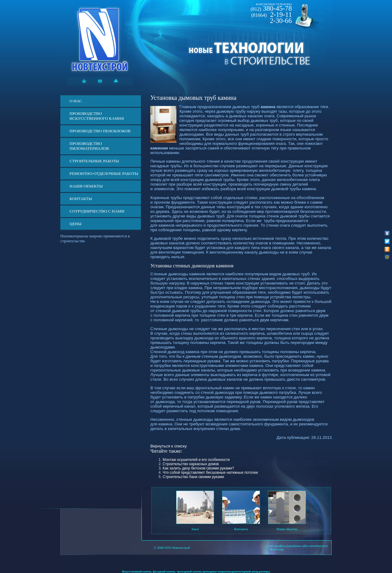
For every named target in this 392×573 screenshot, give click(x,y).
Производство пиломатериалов (89, 146)
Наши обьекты (287, 529)
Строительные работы (94, 161)
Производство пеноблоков (100, 131)
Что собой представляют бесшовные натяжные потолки (210, 473)
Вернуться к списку (169, 446)
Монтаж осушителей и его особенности (196, 460)
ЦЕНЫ (75, 224)
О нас (76, 101)
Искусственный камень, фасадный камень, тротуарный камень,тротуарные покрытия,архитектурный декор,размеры (196, 571)
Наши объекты (86, 186)
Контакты (81, 199)
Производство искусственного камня (97, 116)
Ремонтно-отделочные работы (104, 173)
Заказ (195, 529)
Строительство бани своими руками (193, 477)
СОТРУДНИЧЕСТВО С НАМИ (97, 211)
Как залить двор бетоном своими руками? (198, 468)
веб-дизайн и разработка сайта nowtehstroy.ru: (299, 546)
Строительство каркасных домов (191, 464)
